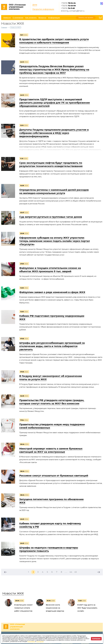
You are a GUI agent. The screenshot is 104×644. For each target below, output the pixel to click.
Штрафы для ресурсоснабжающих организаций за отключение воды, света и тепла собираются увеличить (52, 346)
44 (71, 572)
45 (76, 572)
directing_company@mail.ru (73, 11)
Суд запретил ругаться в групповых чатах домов (51, 217)
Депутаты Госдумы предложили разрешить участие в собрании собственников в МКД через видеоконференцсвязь (54, 133)
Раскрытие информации (43, 9)
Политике (31, 641)
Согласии (40, 641)
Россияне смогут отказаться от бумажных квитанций (54, 476)
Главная (4, 27)
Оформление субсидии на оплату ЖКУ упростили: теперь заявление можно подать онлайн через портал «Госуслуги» (55, 241)
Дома (35, 5)
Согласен (96, 639)
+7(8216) (68, 3)
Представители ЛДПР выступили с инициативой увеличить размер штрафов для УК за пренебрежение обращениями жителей (55, 103)
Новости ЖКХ (13, 593)
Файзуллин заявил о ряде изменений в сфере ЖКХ (52, 292)
